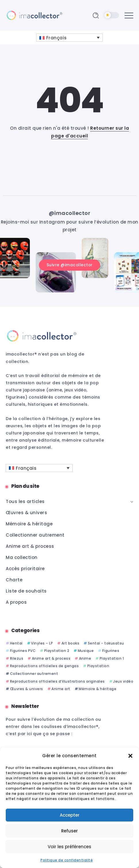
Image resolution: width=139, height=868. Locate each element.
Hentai (16, 643)
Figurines (111, 651)
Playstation (98, 666)
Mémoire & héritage (98, 689)
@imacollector (70, 213)
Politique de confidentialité (67, 860)
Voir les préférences (69, 847)
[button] (130, 756)
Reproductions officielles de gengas (45, 666)
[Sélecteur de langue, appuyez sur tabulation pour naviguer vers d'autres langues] (70, 38)
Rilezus (17, 658)
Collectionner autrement (34, 674)
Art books (71, 643)
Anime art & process (51, 658)
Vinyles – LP (42, 643)
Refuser (69, 831)
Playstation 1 (112, 658)
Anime (85, 658)
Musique (86, 651)
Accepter (70, 815)
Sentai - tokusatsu (106, 643)
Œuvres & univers (27, 689)
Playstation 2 (57, 651)
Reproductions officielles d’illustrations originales (57, 681)
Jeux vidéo (123, 681)
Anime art (61, 689)
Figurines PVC (23, 651)
